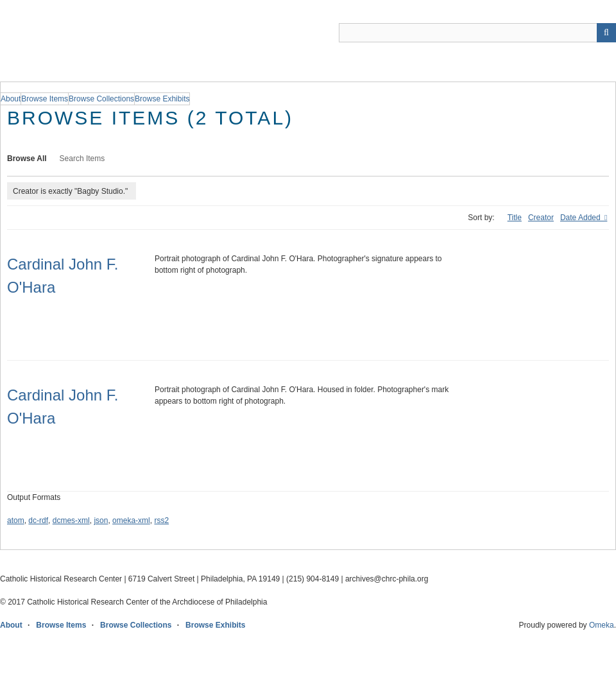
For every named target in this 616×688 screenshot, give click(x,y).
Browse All (27, 159)
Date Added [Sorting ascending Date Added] (581, 218)
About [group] (11, 99)
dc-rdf (38, 520)
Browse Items (61, 625)
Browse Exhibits (215, 625)
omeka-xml (131, 520)
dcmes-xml (71, 520)
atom (16, 520)
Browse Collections (136, 625)
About (11, 625)
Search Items (82, 159)
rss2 (161, 520)
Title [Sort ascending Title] (515, 218)
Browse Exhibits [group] (162, 99)
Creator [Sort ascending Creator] (541, 218)
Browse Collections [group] (101, 99)
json (101, 520)
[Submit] (606, 33)
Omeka (602, 625)
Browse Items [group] (45, 99)
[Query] (477, 33)
